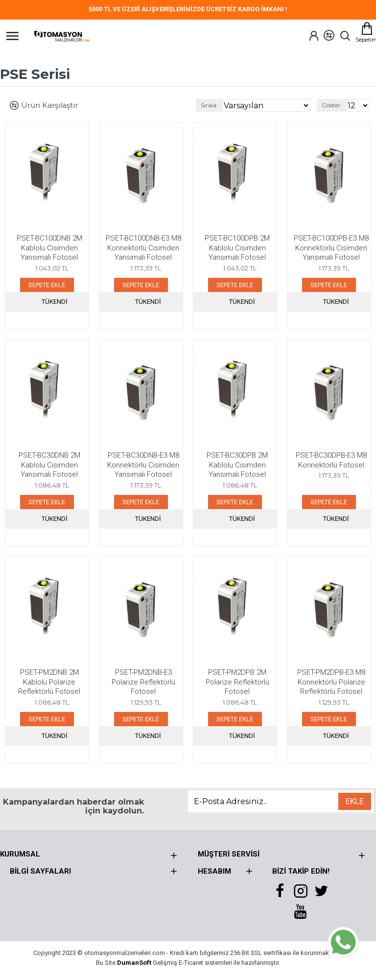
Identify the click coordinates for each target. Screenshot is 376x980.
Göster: (332, 105)
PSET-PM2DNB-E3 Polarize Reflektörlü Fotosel (143, 682)
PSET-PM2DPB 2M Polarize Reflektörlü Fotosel (237, 682)
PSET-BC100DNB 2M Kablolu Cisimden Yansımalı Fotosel (49, 248)
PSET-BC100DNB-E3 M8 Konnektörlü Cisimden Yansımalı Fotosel (143, 248)
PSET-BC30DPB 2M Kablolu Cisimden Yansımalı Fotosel (237, 465)
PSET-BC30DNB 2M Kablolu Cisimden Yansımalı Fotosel (49, 465)
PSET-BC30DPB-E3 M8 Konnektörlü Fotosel (331, 460)
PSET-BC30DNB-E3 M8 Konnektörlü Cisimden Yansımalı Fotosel (143, 465)
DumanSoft (134, 963)
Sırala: (209, 105)
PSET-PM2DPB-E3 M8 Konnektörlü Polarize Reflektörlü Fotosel (331, 682)
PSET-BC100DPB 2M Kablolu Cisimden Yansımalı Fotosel (237, 248)
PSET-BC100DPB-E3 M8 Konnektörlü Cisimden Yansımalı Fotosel (331, 248)
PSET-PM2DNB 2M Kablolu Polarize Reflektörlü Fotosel (49, 682)
